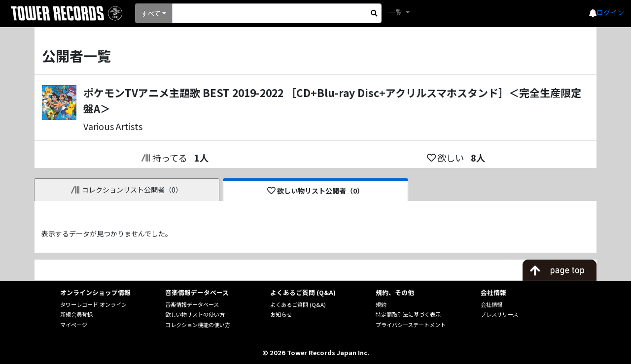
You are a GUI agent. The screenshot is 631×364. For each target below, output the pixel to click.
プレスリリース (499, 314)
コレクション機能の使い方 (198, 325)
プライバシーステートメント (411, 325)
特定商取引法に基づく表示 (408, 314)
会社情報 (491, 304)
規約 (381, 304)
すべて (151, 13)
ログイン (610, 12)
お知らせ (281, 314)
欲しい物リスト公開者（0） (316, 191)
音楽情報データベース (192, 304)
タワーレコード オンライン (93, 304)
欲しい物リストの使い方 (195, 314)
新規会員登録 (76, 314)
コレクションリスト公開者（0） (127, 190)
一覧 (396, 12)
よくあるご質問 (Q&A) (298, 304)
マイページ (74, 325)
